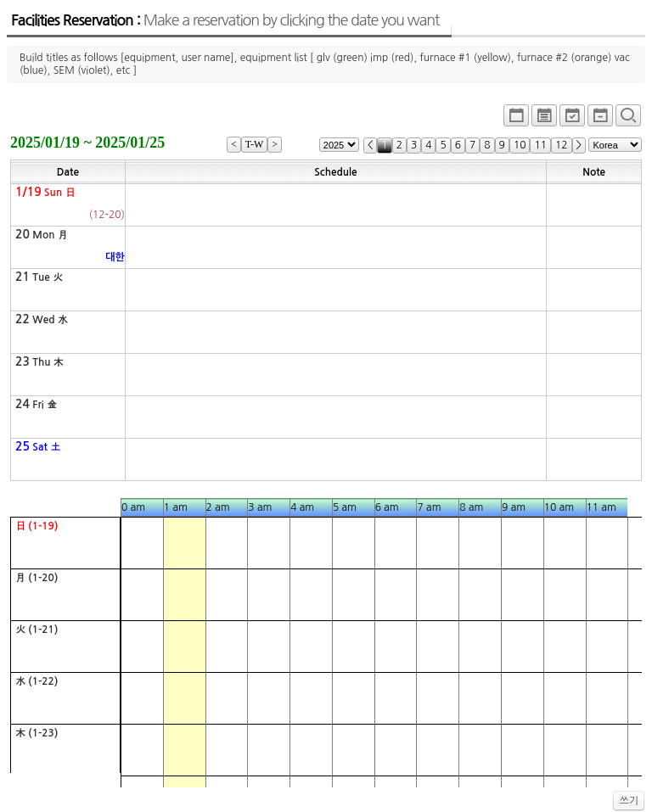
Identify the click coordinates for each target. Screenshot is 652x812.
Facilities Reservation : (225, 20)
